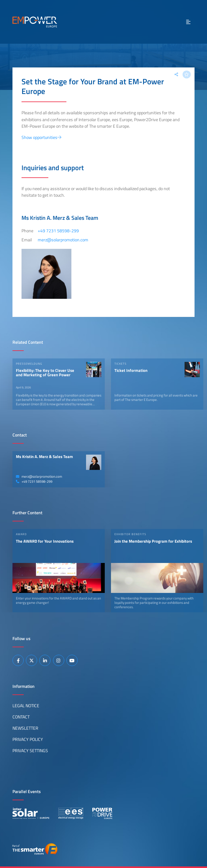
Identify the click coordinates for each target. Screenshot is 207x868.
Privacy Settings (30, 751)
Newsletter (25, 728)
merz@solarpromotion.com (39, 476)
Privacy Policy (28, 739)
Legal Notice (26, 706)
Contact (21, 717)
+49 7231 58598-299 (34, 481)
